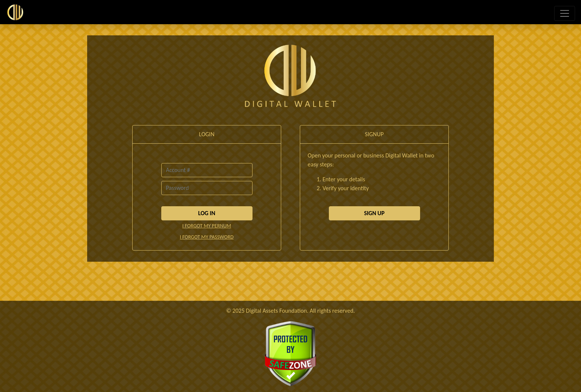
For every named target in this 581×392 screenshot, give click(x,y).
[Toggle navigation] (565, 13)
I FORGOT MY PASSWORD (207, 237)
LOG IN (207, 213)
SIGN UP (374, 213)
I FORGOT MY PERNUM (207, 226)
